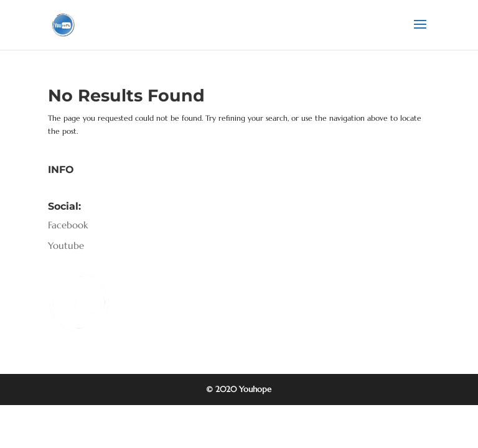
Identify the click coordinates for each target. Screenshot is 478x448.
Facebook (68, 225)
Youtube (66, 245)
